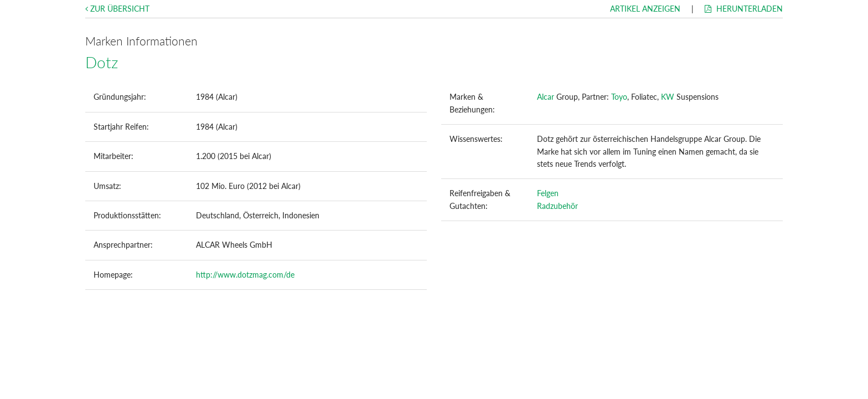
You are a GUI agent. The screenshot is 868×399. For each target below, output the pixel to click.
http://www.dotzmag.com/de (245, 275)
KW (668, 97)
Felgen (548, 193)
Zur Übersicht (117, 9)
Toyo (619, 97)
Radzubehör (557, 206)
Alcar (546, 97)
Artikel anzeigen (645, 9)
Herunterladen (744, 9)
